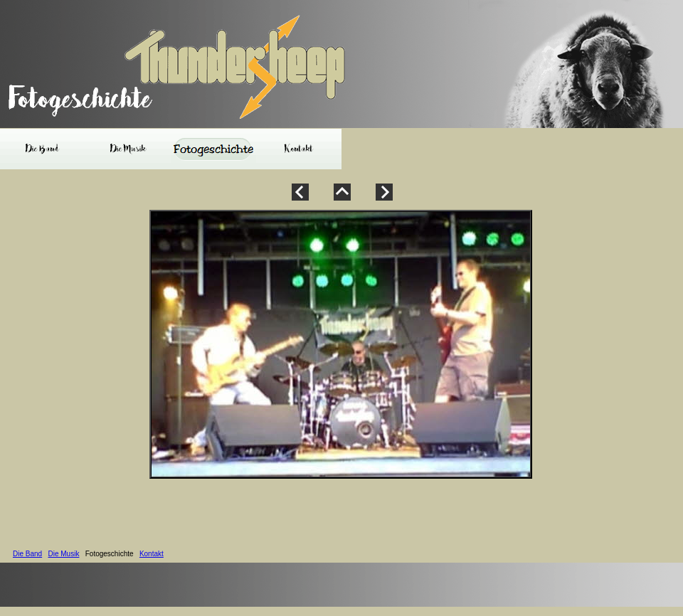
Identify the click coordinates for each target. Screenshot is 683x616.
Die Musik (63, 554)
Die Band (27, 554)
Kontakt (152, 554)
